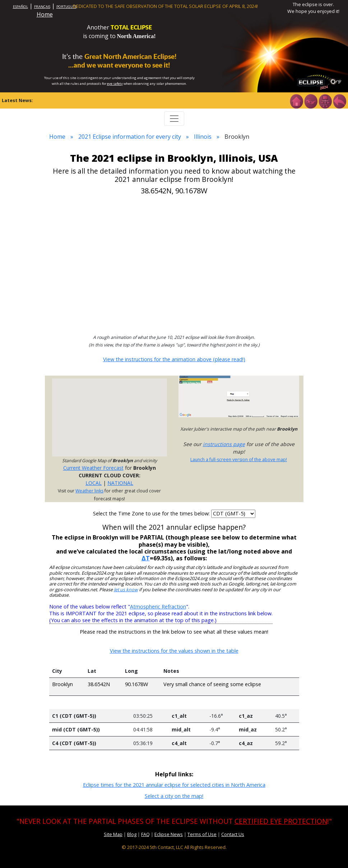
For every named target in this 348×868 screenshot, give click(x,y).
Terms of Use (202, 834)
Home (45, 14)
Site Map (113, 834)
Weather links (89, 491)
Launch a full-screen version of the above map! (239, 460)
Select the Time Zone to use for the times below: (152, 513)
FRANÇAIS (42, 7)
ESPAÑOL (20, 7)
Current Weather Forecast (93, 468)
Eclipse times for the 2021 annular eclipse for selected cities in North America (174, 785)
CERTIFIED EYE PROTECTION (281, 821)
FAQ (145, 834)
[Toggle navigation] (174, 119)
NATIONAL (120, 483)
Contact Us (233, 834)
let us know (126, 590)
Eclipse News (169, 834)
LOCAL (94, 483)
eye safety (115, 84)
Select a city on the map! (174, 796)
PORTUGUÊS (66, 7)
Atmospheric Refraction (158, 607)
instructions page (224, 444)
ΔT (146, 558)
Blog (132, 834)
